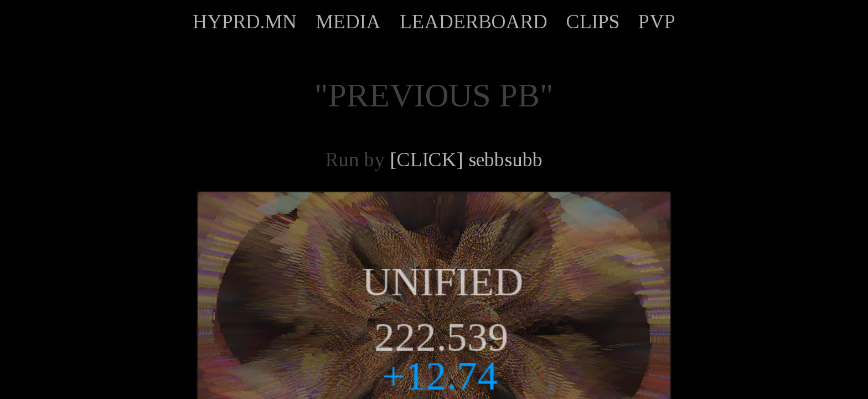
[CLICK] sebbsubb (466, 160)
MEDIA (348, 22)
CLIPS (593, 22)
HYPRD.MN (245, 22)
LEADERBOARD (474, 22)
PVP (657, 22)
